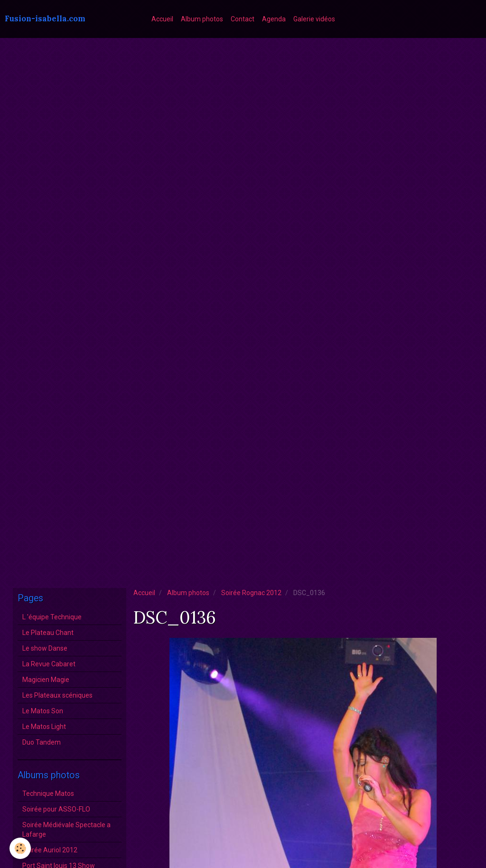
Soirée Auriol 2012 (50, 850)
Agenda (274, 19)
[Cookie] (20, 848)
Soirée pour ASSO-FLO (56, 809)
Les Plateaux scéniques (57, 695)
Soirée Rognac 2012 (251, 593)
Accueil (162, 19)
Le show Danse (45, 648)
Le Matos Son (43, 711)
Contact (243, 19)
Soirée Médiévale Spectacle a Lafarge (66, 830)
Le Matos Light (44, 727)
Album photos (202, 19)
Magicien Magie (46, 680)
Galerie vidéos (314, 19)
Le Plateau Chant (48, 633)
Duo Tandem (42, 742)
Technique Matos (48, 793)
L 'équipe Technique (52, 617)
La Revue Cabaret (49, 664)
